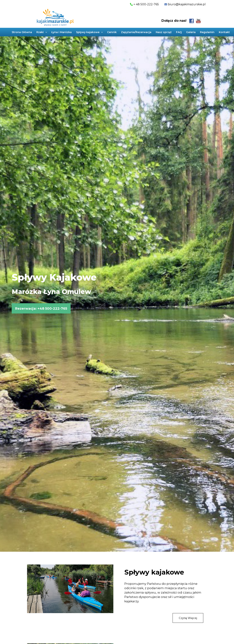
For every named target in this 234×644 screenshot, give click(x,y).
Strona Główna (22, 32)
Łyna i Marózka (62, 32)
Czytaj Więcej (188, 618)
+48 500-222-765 (52, 309)
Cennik (112, 32)
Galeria (191, 32)
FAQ (179, 32)
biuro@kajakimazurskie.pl (186, 4)
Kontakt (224, 32)
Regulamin (207, 32)
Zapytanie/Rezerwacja (136, 32)
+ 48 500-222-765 (144, 4)
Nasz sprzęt (164, 32)
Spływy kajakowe (154, 572)
